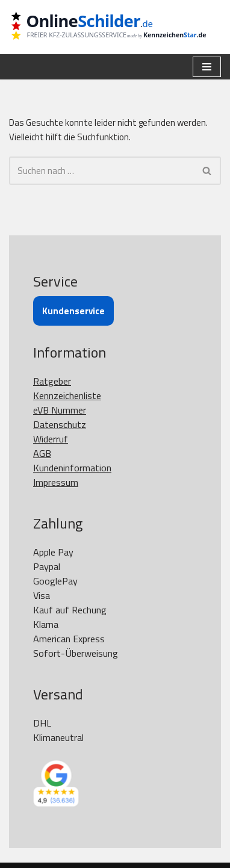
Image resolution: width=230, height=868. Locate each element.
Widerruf (51, 439)
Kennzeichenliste (67, 395)
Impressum (56, 482)
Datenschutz (60, 424)
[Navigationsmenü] (207, 67)
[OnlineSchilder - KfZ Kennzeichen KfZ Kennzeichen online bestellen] (115, 27)
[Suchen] (101, 171)
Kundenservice (73, 311)
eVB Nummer (60, 410)
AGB (42, 453)
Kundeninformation (72, 468)
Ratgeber (52, 381)
